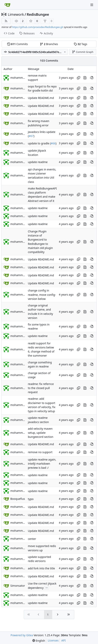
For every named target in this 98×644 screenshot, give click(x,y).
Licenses (53, 640)
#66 (53, 143)
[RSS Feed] (6, 21)
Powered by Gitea (22, 635)
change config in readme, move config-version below (42, 295)
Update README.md (41, 98)
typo (31, 499)
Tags (81, 44)
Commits (18, 44)
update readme (38, 162)
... (47, 587)
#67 (31, 136)
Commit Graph (83, 52)
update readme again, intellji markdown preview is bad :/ (42, 464)
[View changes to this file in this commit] (85, 78)
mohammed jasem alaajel (18, 153)
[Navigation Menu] (92, 5)
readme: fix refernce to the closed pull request (41, 388)
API (64, 640)
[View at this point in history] (92, 78)
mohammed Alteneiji (18, 78)
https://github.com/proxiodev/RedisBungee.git (38, 27)
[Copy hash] (79, 78)
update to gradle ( (39, 143)
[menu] (39, 641)
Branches (49, 44)
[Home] (7, 5)
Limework (16, 14)
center (32, 539)
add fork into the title (41, 568)
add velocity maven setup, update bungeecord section (41, 433)
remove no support (40, 452)
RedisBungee (38, 14)
